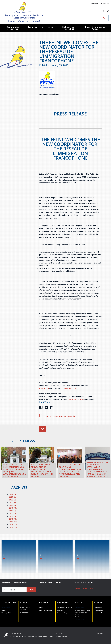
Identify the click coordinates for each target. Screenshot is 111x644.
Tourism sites (98, 607)
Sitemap (100, 633)
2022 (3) (12, 500)
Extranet (59, 633)
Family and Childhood (45, 610)
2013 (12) (13, 525)
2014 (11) (13, 522)
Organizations (35, 27)
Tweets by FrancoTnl (84, 588)
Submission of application (65, 607)
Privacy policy (16, 633)
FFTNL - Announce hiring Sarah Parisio (57, 416)
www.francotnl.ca (71, 388)
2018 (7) (12, 511)
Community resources (13, 28)
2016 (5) (12, 516)
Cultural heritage (96, 3)
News (51, 27)
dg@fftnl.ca (44, 388)
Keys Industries (25, 612)
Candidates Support (63, 613)
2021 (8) (12, 503)
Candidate (60, 610)
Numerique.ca (65, 636)
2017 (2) (12, 514)
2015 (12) (13, 519)
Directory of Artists (7, 613)
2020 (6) (12, 505)
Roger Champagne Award (95, 28)
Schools (41, 607)
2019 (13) (13, 508)
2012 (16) (13, 527)
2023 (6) (12, 497)
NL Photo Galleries (100, 613)
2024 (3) (12, 494)
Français (106, 3)
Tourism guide (98, 610)
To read (4, 610)
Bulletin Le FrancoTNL (68, 28)
